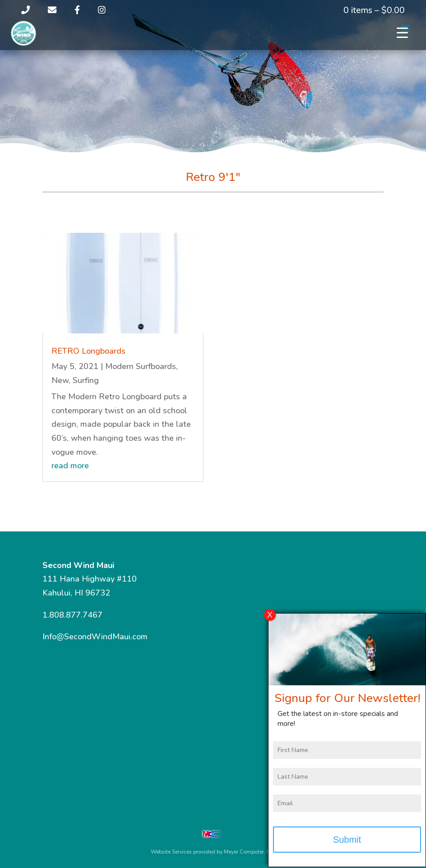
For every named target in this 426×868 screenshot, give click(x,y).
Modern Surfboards (141, 366)
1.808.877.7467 (72, 615)
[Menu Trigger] (402, 33)
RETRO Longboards (88, 351)
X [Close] (270, 618)
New (60, 380)
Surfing (86, 380)
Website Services (171, 852)
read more (70, 466)
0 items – (374, 10)
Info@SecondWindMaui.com (95, 637)
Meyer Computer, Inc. (250, 852)
